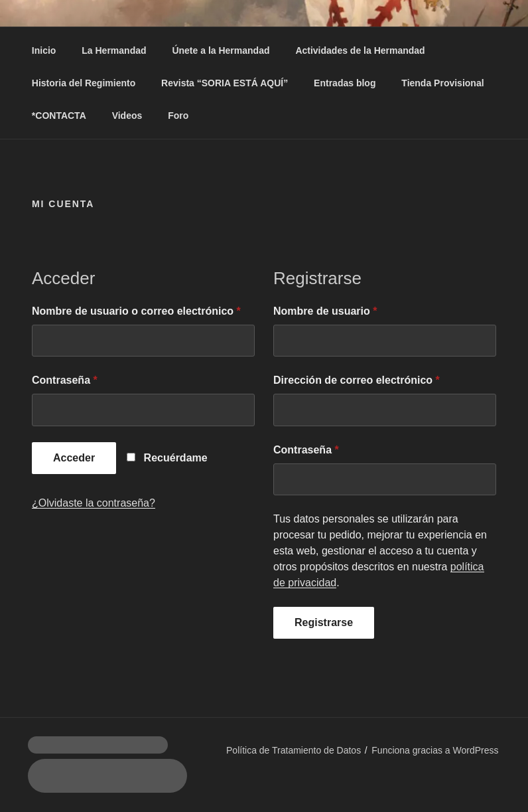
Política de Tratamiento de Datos (294, 750)
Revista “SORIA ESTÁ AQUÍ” (225, 83)
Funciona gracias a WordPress (435, 750)
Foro (178, 116)
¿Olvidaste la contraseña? (94, 503)
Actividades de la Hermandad (360, 50)
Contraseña (65, 380)
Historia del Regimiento (84, 83)
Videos (127, 116)
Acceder (74, 458)
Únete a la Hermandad (221, 50)
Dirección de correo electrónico (357, 380)
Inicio (44, 50)
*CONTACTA (59, 116)
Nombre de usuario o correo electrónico (136, 311)
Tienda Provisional (442, 83)
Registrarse (324, 622)
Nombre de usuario (325, 311)
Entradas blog (345, 83)
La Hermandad (114, 50)
